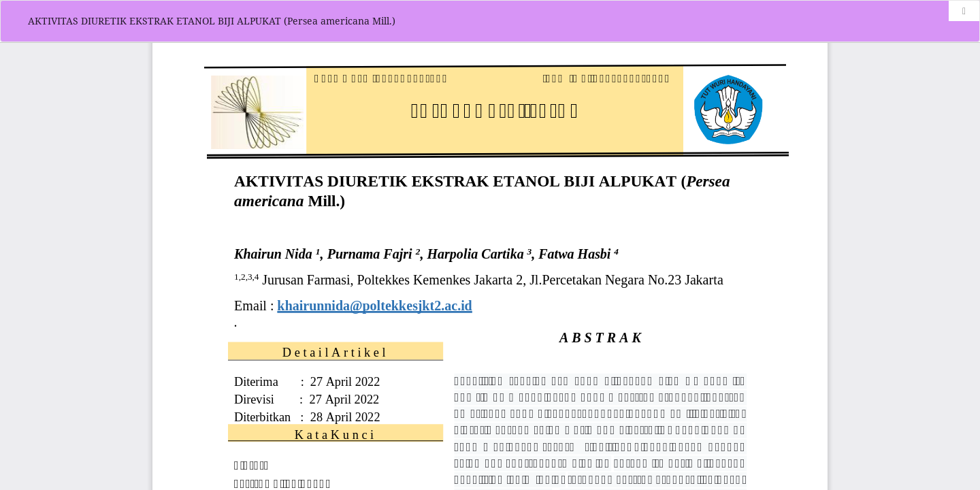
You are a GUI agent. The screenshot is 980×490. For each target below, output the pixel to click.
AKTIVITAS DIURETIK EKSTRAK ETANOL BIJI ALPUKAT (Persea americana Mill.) (212, 21)
